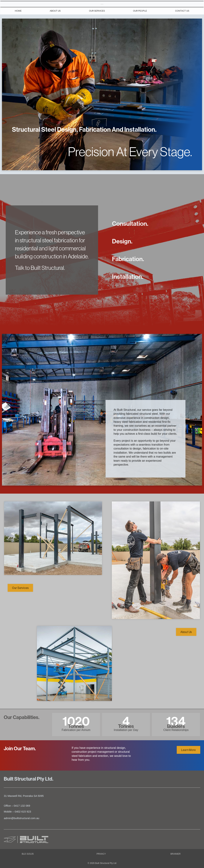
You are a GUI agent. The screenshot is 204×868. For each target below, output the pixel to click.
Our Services (97, 11)
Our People (140, 11)
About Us (55, 11)
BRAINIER (176, 854)
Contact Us (182, 11)
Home (18, 11)
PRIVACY (101, 854)
